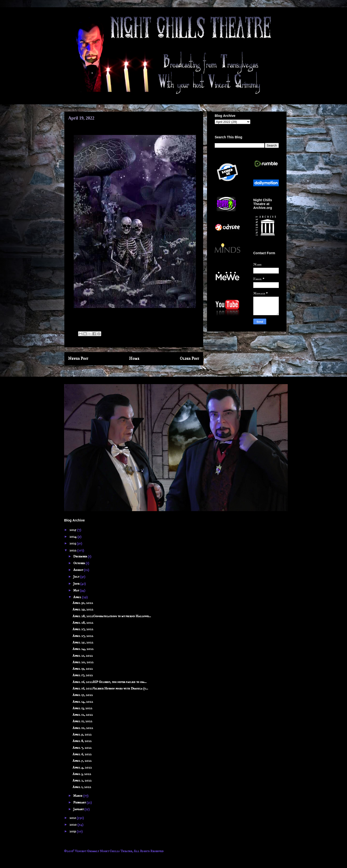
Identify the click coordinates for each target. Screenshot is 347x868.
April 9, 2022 (82, 734)
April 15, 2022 (83, 695)
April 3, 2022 (82, 774)
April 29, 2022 (83, 609)
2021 (73, 818)
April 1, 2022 (82, 787)
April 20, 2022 (83, 662)
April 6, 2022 (82, 754)
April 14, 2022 (83, 702)
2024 (73, 537)
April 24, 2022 (83, 649)
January (79, 809)
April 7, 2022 (82, 748)
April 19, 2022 (83, 669)
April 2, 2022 (82, 781)
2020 (73, 825)
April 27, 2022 (83, 629)
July (77, 577)
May (77, 590)
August (79, 570)
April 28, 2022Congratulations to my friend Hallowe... (112, 616)
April (78, 597)
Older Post (190, 359)
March (78, 796)
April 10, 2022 (83, 728)
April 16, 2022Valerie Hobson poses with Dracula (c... (110, 688)
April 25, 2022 (83, 642)
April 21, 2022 (83, 656)
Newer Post (78, 359)
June (77, 584)
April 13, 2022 (82, 708)
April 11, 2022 (82, 721)
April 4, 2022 (82, 768)
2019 (73, 831)
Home (134, 359)
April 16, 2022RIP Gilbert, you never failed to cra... (110, 682)
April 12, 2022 (83, 715)
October (79, 563)
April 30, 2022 (83, 603)
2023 (73, 543)
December (80, 556)
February (80, 802)
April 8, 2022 (82, 741)
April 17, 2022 (83, 675)
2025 (73, 530)
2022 (73, 550)
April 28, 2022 (83, 623)
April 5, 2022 (82, 761)
